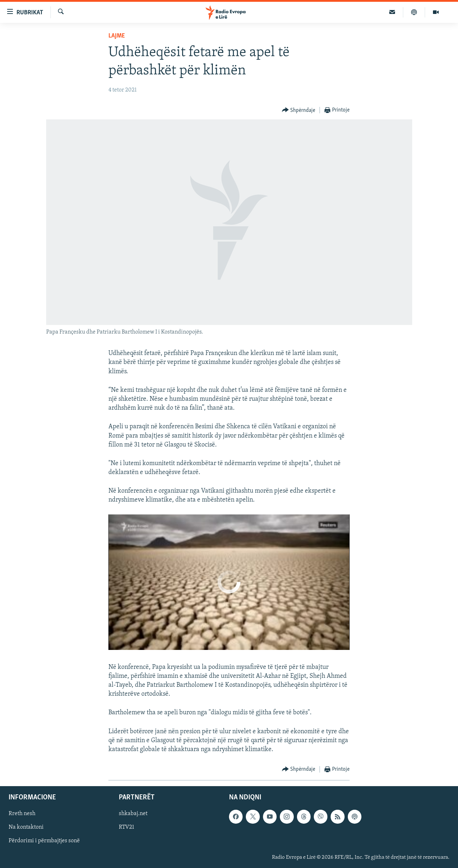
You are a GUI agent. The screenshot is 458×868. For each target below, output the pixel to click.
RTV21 (126, 828)
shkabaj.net (133, 814)
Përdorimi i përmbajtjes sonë (44, 841)
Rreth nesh (22, 814)
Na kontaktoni (26, 828)
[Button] (299, 110)
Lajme (117, 36)
